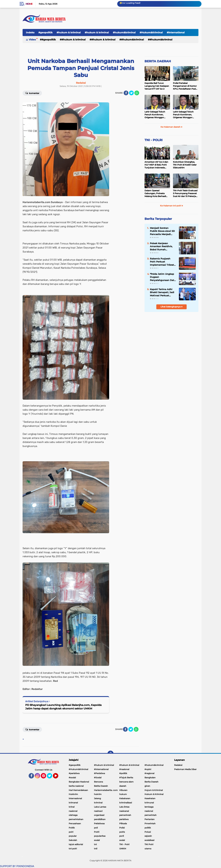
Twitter (51, 777)
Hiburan (123, 790)
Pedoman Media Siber (185, 769)
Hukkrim (73, 794)
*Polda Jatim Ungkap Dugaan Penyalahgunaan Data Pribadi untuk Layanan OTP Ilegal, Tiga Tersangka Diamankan (163, 277)
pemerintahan (76, 819)
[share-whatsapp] (137, 93)
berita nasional (76, 786)
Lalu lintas (124, 807)
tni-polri (73, 849)
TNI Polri (149, 844)
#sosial (72, 778)
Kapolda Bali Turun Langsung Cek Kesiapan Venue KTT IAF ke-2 (157, 86)
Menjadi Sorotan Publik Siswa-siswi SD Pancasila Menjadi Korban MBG (162, 231)
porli (122, 836)
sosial (122, 840)
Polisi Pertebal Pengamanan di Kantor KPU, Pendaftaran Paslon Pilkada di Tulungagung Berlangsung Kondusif (186, 86)
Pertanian (149, 819)
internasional (75, 798)
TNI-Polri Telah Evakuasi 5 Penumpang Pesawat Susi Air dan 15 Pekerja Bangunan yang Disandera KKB (185, 193)
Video (32, 40)
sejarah (148, 836)
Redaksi (178, 765)
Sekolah (73, 840)
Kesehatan (150, 798)
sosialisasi (149, 840)
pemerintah (151, 815)
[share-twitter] (131, 93)
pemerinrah (125, 815)
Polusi (148, 832)
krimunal (149, 803)
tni (95, 844)
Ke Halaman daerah (171, 127)
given (147, 786)
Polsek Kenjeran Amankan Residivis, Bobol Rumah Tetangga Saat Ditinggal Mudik (161, 246)
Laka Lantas (100, 807)
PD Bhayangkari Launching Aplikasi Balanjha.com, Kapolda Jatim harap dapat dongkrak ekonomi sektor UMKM (63, 707)
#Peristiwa (99, 773)
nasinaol (98, 811)
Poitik (72, 828)
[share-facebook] (126, 93)
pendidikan (100, 819)
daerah (123, 786)
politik (148, 828)
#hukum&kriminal (124, 32)
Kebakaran (125, 798)
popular (73, 836)
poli (96, 828)
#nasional (124, 769)
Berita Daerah (151, 782)
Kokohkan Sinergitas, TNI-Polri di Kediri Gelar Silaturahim (185, 165)
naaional (73, 811)
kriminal (98, 803)
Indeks (30, 32)
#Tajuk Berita (126, 778)
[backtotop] (110, 754)
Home (29, 4)
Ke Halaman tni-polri (172, 206)
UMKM (123, 849)
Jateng (97, 798)
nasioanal (124, 811)
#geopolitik (45, 32)
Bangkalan (150, 778)
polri (71, 832)
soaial (97, 840)
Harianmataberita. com (106, 790)
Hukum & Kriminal (154, 794)
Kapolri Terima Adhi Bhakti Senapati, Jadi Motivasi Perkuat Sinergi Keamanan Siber (162, 292)
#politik (123, 773)
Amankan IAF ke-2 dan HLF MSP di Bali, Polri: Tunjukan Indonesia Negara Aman (156, 165)
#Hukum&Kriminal (151, 32)
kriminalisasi (126, 803)
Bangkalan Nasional (79, 782)
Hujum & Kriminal (154, 790)
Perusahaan (75, 823)
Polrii (97, 832)
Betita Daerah (101, 786)
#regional (149, 773)
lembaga (149, 807)
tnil (96, 849)
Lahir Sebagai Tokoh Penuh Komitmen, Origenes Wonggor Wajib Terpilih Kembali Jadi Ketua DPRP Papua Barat (157, 115)
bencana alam (126, 782)
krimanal (73, 803)
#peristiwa (74, 773)
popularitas (100, 836)
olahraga (73, 815)
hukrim (98, 794)
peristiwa (124, 819)
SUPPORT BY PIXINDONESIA (17, 866)
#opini (148, 769)
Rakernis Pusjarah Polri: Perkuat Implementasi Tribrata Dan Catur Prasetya (163, 262)
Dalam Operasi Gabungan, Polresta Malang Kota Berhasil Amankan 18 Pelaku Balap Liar (155, 193)
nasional (149, 811)
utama (148, 849)
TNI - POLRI (154, 140)
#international (176, 32)
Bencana (98, 782)
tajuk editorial (76, 844)
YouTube (58, 777)
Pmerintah (150, 823)
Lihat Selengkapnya (172, 307)
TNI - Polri (124, 844)
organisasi (99, 815)
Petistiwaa (99, 823)
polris (122, 832)
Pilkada (123, 823)
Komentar (32, 93)
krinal (72, 807)
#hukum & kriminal (69, 32)
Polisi (122, 828)
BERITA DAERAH (158, 61)
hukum (123, 794)
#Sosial (98, 778)
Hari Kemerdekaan (78, 790)
